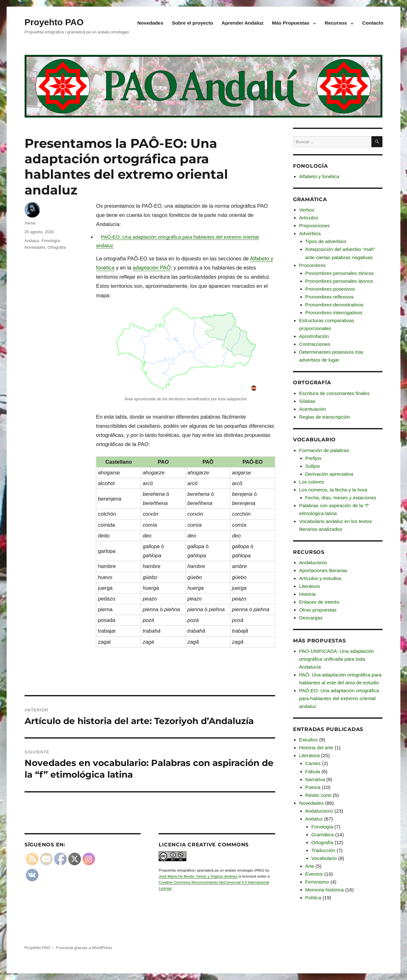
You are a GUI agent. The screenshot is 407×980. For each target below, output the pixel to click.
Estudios (308, 740)
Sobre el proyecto (192, 23)
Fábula (313, 771)
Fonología (51, 241)
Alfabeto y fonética (319, 176)
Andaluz (32, 241)
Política (313, 898)
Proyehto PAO (54, 22)
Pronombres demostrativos (334, 305)
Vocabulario (324, 858)
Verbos (307, 210)
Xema (30, 223)
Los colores (311, 482)
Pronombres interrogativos (334, 313)
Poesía (313, 787)
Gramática (323, 835)
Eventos (314, 874)
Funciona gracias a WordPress (84, 948)
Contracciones (315, 344)
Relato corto (319, 795)
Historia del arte (316, 748)
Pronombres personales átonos (339, 281)
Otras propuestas (318, 610)
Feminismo (317, 882)
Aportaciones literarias (323, 570)
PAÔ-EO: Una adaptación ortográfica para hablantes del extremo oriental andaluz (339, 698)
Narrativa (315, 779)
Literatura (309, 586)
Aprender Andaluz (243, 23)
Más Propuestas (291, 23)
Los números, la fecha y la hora (333, 490)
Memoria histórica (325, 890)
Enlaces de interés (319, 602)
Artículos (308, 218)
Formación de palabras (324, 450)
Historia (307, 594)
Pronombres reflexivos (330, 297)
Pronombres (312, 265)
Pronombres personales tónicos (340, 273)
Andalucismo (313, 562)
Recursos (336, 23)
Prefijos (314, 458)
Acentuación (312, 409)
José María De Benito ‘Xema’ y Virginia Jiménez (198, 876)
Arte (310, 866)
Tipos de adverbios (326, 241)
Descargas (311, 618)
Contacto (373, 23)
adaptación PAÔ (152, 268)
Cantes (313, 763)
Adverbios (310, 233)
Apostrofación (314, 336)
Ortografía (57, 247)
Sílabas (307, 401)
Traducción (323, 850)
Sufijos (313, 466)
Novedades (150, 23)
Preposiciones (314, 226)
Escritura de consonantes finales (334, 393)
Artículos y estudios (320, 578)
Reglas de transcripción (325, 417)
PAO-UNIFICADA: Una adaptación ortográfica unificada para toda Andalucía (336, 659)
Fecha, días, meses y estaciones (341, 498)
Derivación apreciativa (329, 474)
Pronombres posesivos (330, 289)
